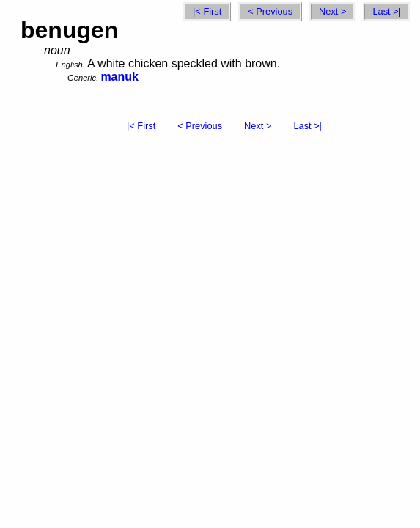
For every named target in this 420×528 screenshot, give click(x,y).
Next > (332, 11)
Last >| (387, 11)
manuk (119, 77)
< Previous (270, 11)
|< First (207, 11)
